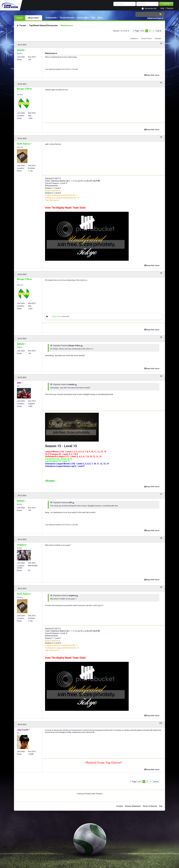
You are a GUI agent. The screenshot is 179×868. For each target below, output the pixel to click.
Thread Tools (146, 39)
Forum (20, 18)
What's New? (34, 18)
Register (170, 8)
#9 (161, 587)
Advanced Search (155, 18)
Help (162, 8)
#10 (161, 723)
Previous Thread (84, 794)
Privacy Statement (133, 806)
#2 (161, 83)
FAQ (93, 18)
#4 (161, 273)
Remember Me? (151, 9)
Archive (120, 806)
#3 (161, 137)
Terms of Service (150, 806)
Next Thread (97, 794)
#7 (161, 494)
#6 (161, 376)
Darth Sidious (57, 316)
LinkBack (133, 39)
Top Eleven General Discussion (43, 25)
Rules (100, 18)
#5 (161, 337)
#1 (161, 43)
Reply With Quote (152, 75)
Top (161, 806)
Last (159, 31)
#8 (161, 538)
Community (51, 18)
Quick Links (82, 18)
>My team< (50, 481)
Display (157, 39)
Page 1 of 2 (139, 31)
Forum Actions (67, 18)
